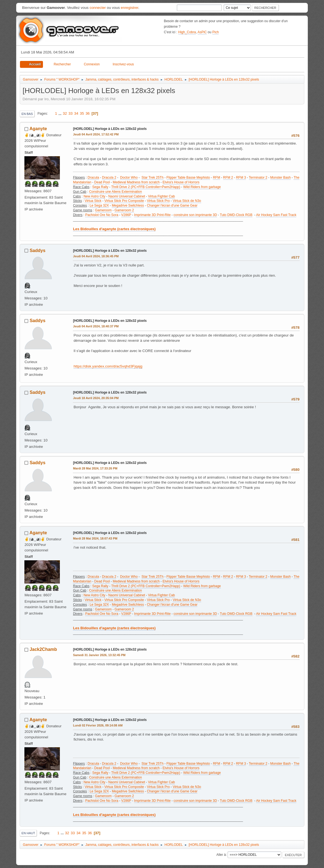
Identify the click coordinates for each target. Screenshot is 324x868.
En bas (27, 114)
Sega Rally (100, 187)
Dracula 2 (109, 178)
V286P (126, 215)
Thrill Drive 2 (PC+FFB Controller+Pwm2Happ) (146, 187)
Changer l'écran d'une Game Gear (172, 206)
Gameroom (103, 210)
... (61, 113)
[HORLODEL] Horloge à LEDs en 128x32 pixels (110, 129)
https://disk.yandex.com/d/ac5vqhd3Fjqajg (108, 366)
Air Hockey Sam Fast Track (276, 215)
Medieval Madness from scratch (136, 182)
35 (82, 113)
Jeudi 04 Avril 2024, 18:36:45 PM (96, 256)
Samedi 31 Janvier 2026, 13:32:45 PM (99, 655)
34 (76, 113)
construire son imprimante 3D (195, 215)
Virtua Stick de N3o (187, 201)
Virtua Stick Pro (158, 201)
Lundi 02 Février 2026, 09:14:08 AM (98, 725)
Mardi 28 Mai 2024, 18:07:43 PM (95, 538)
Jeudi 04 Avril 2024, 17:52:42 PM (96, 134)
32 (65, 113)
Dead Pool (102, 182)
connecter (98, 8)
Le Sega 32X (99, 206)
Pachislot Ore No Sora (102, 215)
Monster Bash (280, 178)
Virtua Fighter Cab (161, 196)
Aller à (221, 855)
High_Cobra (187, 32)
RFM (216, 178)
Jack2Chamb (43, 649)
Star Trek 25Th (153, 178)
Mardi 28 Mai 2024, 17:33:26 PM (95, 468)
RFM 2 (228, 178)
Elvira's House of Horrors (181, 182)
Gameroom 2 (124, 210)
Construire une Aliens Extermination (115, 192)
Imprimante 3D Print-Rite (152, 215)
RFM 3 (241, 178)
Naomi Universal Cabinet (127, 196)
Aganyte (38, 129)
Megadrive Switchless (128, 206)
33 (71, 113)
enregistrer (130, 8)
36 (88, 113)
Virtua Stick (93, 201)
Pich (215, 32)
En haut (28, 833)
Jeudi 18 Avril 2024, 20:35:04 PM (96, 398)
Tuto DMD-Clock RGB (236, 215)
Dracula (93, 178)
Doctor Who (129, 178)
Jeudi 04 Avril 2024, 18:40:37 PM (96, 326)
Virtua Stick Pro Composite (124, 201)
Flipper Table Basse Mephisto (188, 178)
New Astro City (94, 196)
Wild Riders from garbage (202, 187)
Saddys (38, 251)
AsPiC (202, 32)
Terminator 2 (258, 178)
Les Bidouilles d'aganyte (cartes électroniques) (114, 229)
